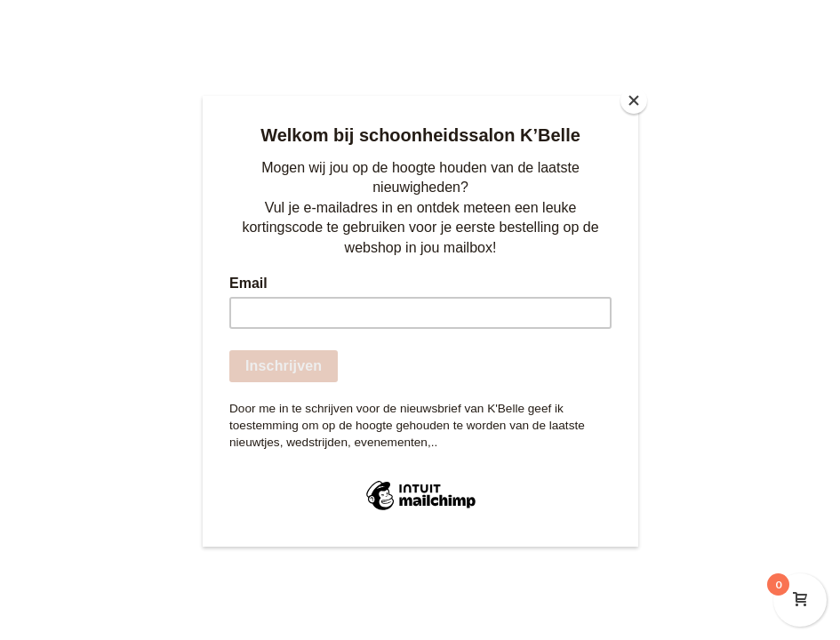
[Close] (634, 100)
